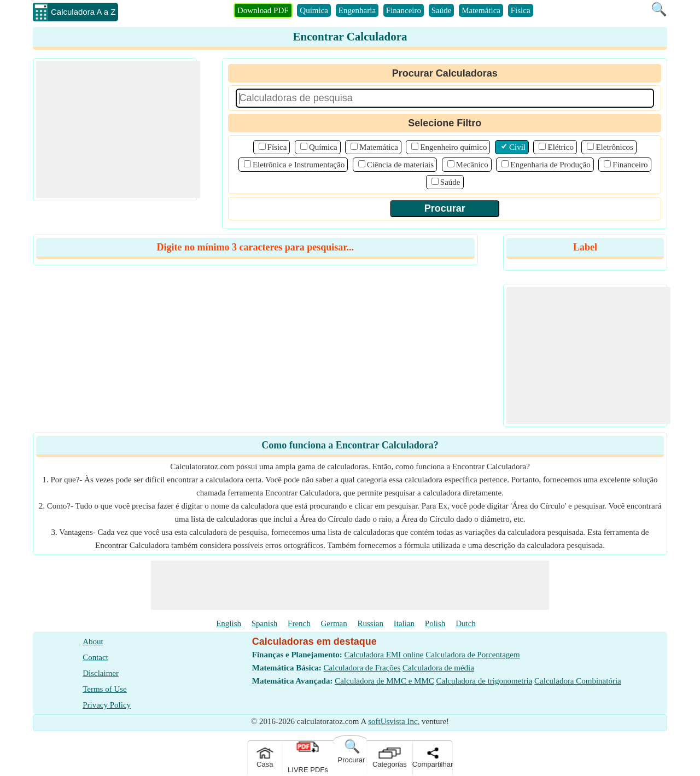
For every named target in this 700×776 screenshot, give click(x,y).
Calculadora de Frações (362, 668)
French (299, 623)
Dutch (466, 623)
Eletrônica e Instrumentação (299, 165)
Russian (371, 623)
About (93, 641)
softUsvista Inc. (394, 721)
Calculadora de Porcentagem (472, 655)
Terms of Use (105, 689)
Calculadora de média (438, 668)
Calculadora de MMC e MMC (384, 681)
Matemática (481, 10)
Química (314, 10)
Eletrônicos (614, 147)
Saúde (442, 10)
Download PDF (263, 10)
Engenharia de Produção (550, 165)
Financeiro (404, 10)
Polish (435, 623)
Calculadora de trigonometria (485, 681)
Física (521, 10)
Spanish (265, 623)
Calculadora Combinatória (578, 681)
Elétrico (560, 147)
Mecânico (472, 165)
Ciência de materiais (400, 165)
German (334, 623)
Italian (404, 623)
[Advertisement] (118, 130)
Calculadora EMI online (384, 655)
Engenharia (357, 10)
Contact (95, 657)
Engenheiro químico (453, 147)
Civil (517, 147)
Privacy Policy (107, 705)
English (229, 623)
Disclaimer (101, 673)
